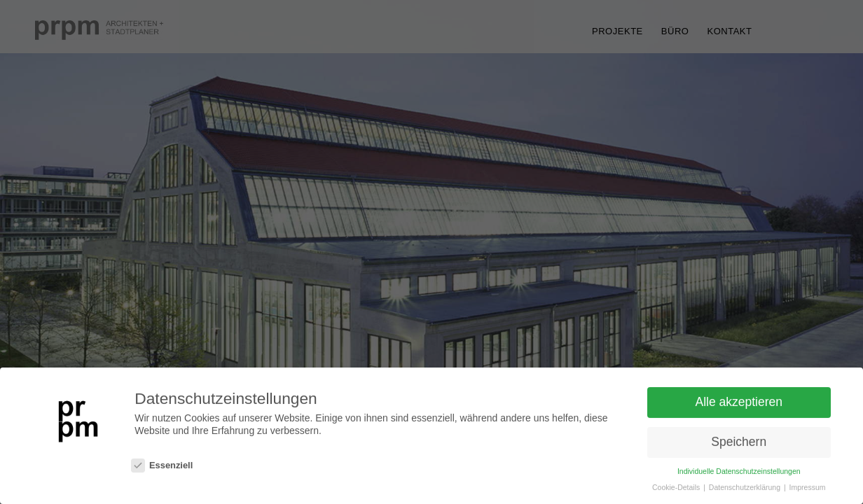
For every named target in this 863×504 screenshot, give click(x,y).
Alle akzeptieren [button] (739, 403)
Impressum (808, 488)
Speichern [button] (739, 443)
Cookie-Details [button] (677, 488)
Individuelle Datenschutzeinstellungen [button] (739, 472)
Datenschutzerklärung (746, 488)
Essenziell (162, 467)
